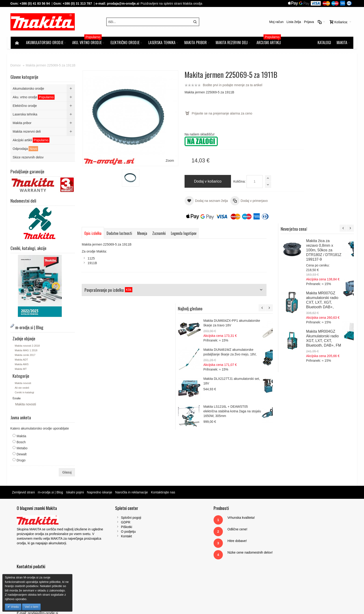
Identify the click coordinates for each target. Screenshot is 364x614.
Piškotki (113, 527)
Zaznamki (159, 233)
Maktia (22, 437)
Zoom (160, 152)
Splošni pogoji (117, 518)
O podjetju (115, 532)
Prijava (309, 22)
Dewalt (22, 455)
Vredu (14, 607)
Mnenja (143, 233)
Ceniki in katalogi (25, 393)
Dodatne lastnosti (120, 233)
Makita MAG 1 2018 (26, 351)
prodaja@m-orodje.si (123, 3)
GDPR (112, 523)
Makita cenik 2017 (25, 355)
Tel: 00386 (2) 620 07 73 (287, 546)
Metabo (22, 449)
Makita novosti (23, 384)
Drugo (21, 461)
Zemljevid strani (24, 493)
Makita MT (21, 369)
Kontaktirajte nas (163, 493)
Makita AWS (22, 365)
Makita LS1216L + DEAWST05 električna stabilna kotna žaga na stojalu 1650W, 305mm (323, 336)
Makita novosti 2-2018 (28, 346)
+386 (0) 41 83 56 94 (35, 3)
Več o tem (31, 607)
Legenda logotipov (184, 233)
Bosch (21, 443)
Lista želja (293, 22)
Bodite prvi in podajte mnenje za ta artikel (222, 85)
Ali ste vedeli (22, 388)
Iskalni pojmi (75, 493)
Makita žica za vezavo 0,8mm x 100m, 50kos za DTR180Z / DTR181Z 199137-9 (335, 97)
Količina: (229, 182)
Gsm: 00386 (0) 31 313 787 (289, 551)
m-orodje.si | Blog (51, 493)
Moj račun (276, 22)
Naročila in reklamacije (132, 493)
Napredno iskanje (100, 493)
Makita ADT (22, 360)
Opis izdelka (93, 233)
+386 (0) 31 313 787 (78, 3)
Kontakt (113, 537)
